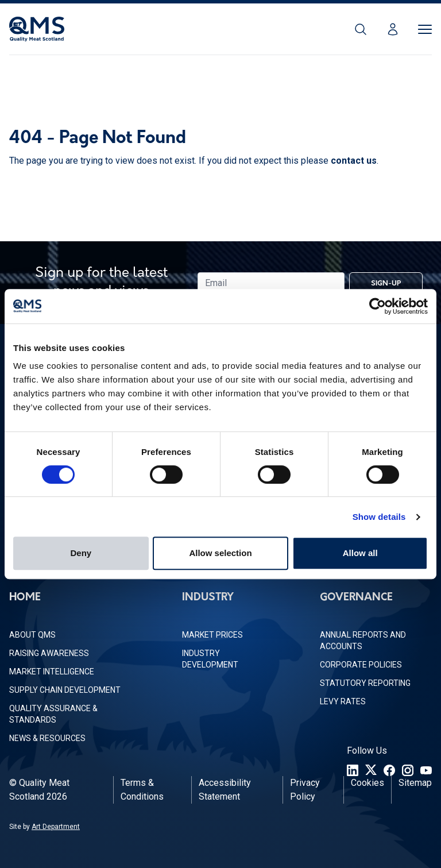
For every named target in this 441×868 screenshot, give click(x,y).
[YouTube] (426, 770)
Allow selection (220, 553)
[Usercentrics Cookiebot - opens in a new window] (378, 306)
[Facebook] (389, 770)
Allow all (360, 553)
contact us (354, 161)
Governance (356, 598)
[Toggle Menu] (425, 29)
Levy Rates (343, 701)
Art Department (56, 827)
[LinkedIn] (353, 770)
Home (25, 598)
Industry (208, 598)
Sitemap (415, 783)
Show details (379, 517)
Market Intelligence (52, 672)
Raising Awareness (49, 653)
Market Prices (212, 635)
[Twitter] (371, 770)
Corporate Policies (361, 665)
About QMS (32, 635)
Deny (81, 553)
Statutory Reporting (365, 683)
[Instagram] (408, 770)
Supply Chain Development (65, 690)
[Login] (393, 29)
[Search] (361, 29)
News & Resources (47, 738)
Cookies (367, 783)
